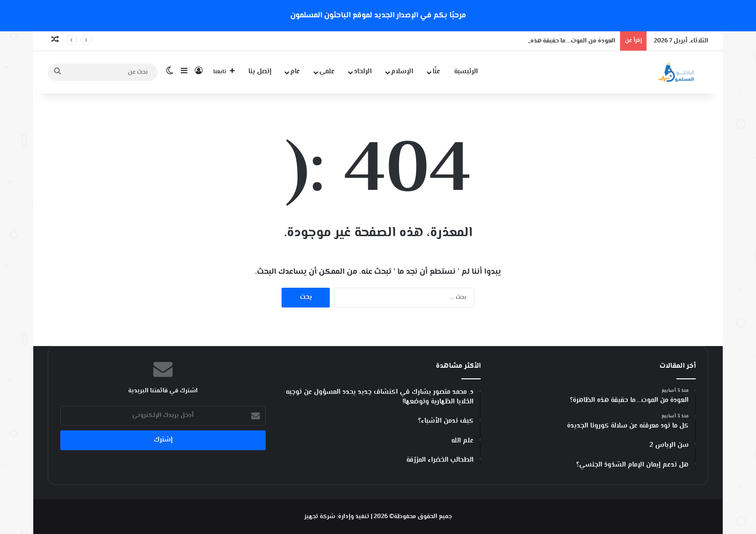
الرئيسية (466, 72)
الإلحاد (363, 72)
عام (295, 72)
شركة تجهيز (320, 517)
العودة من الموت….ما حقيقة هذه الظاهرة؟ (560, 41)
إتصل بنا (260, 72)
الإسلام (402, 72)
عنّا (436, 72)
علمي (327, 72)
